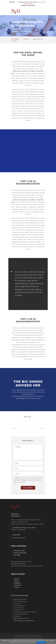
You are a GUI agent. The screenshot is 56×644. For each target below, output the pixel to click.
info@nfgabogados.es (28, 4)
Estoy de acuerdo (41, 642)
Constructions (17, 32)
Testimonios (18, 585)
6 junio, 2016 (17, 29)
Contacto (17, 587)
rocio (26, 29)
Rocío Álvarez (37, 636)
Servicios (16, 579)
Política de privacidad (20, 553)
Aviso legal (17, 555)
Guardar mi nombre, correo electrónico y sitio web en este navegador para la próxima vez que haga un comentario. (28, 480)
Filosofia (16, 581)
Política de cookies (19, 551)
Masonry (34, 29)
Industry (26, 32)
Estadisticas (17, 583)
